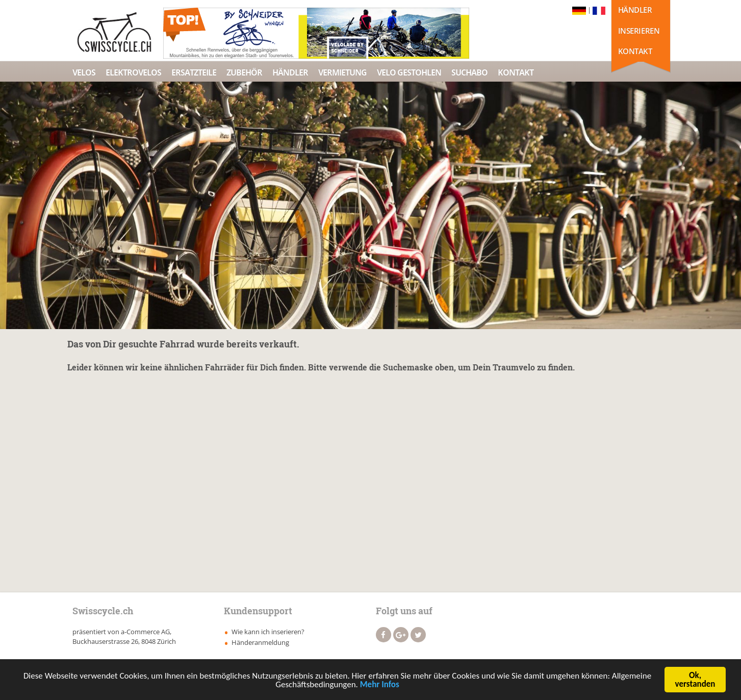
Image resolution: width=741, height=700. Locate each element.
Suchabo (469, 72)
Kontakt (635, 51)
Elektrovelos (133, 72)
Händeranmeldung (260, 642)
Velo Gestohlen (409, 72)
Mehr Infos (380, 685)
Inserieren (639, 31)
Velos (84, 72)
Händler (635, 10)
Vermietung (342, 72)
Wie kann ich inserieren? (268, 632)
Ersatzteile (194, 72)
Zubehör (244, 72)
